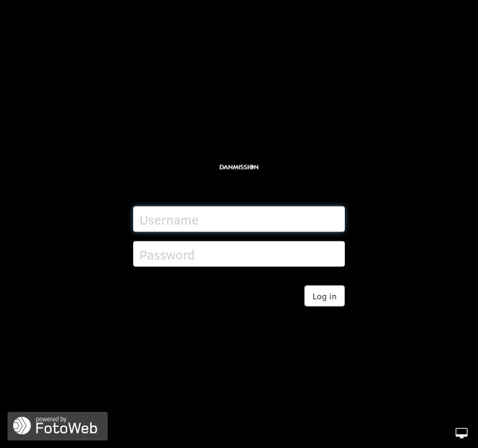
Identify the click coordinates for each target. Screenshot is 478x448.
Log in (325, 296)
